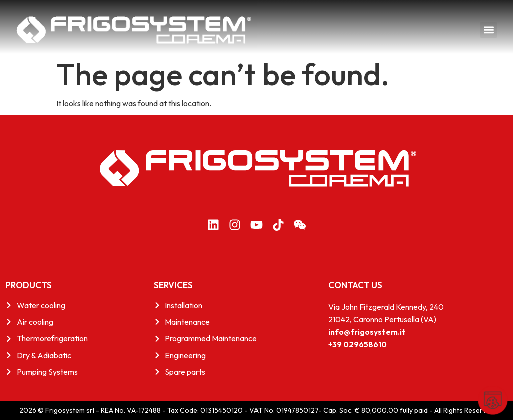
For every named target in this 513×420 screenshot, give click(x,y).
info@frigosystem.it (367, 332)
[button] (489, 30)
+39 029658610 (357, 344)
